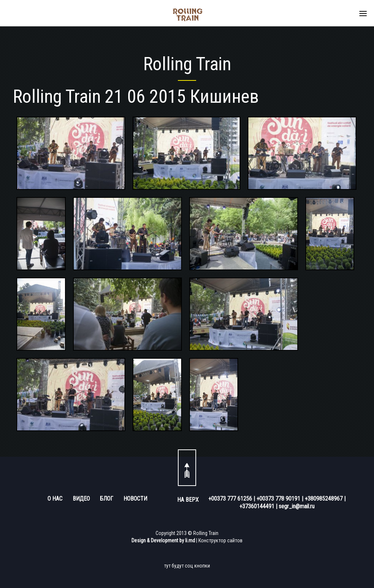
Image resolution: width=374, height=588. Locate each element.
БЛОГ (107, 499)
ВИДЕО (81, 499)
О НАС (55, 499)
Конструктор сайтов (220, 540)
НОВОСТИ (135, 499)
